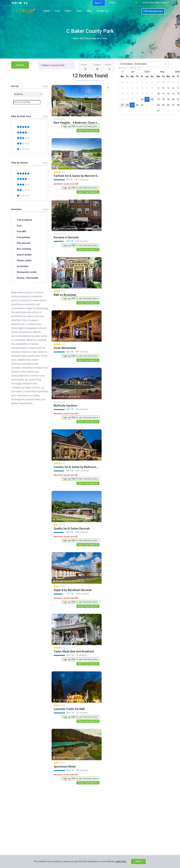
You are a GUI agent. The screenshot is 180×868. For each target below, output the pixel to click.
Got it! (138, 861)
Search (20, 65)
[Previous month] (100, 72)
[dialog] (132, 92)
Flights (68, 11)
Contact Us (102, 11)
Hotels (47, 11)
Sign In (98, 3)
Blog (89, 11)
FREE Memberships (153, 11)
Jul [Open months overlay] (110, 72)
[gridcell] (99, 82)
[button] (121, 861)
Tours (79, 11)
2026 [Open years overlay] (124, 72)
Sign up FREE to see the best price (79, 126)
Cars (57, 11)
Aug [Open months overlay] (139, 72)
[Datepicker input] (144, 64)
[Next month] (165, 72)
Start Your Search (88, 131)
